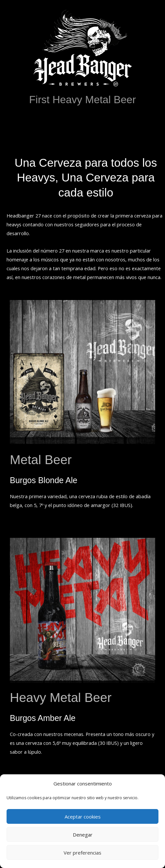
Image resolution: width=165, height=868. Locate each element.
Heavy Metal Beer (61, 698)
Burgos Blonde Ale (44, 480)
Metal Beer (41, 460)
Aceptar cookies (83, 817)
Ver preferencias (82, 853)
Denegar (83, 835)
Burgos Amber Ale (43, 718)
